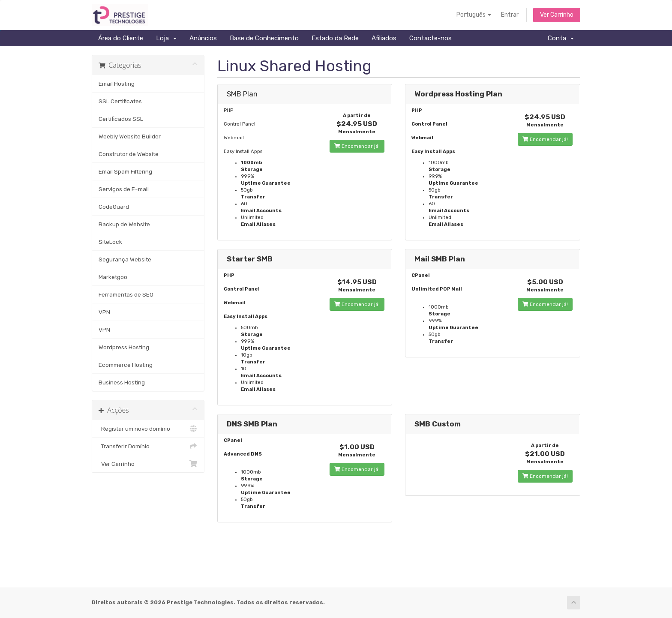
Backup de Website (124, 224)
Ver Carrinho (557, 15)
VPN (104, 312)
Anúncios (203, 38)
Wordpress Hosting (124, 347)
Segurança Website (125, 259)
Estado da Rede (335, 38)
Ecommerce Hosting (126, 365)
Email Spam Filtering (125, 171)
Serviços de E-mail (124, 189)
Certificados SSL (121, 119)
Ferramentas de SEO (126, 294)
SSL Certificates (120, 101)
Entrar (510, 15)
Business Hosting (122, 382)
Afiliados (384, 38)
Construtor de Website (129, 154)
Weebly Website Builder (130, 136)
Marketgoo (113, 277)
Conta (561, 38)
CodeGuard (114, 207)
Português (474, 15)
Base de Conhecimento (264, 38)
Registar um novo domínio (148, 429)
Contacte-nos (430, 38)
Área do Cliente (121, 38)
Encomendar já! (357, 146)
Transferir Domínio (148, 446)
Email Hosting (117, 84)
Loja (166, 38)
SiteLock (110, 242)
